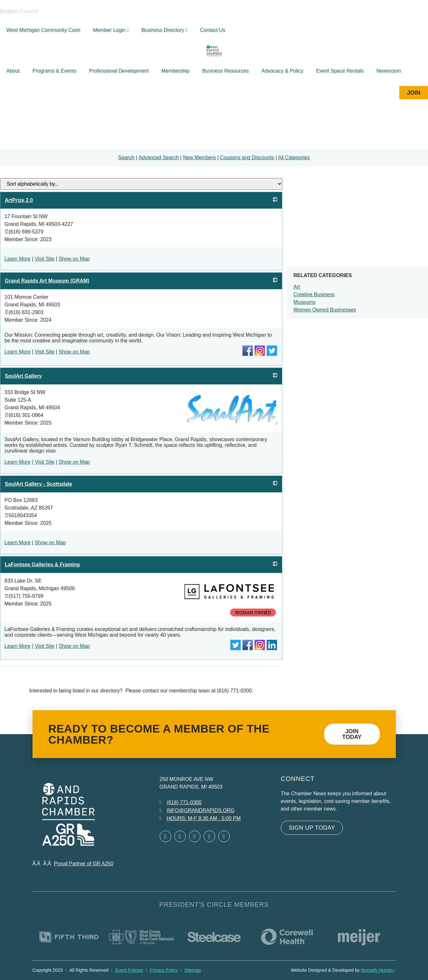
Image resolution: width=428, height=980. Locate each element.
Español (29, 11)
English (9, 11)
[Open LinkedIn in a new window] (195, 836)
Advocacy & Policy (282, 71)
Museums (305, 302)
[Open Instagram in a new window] (209, 836)
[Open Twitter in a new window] (180, 836)
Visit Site (45, 259)
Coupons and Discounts (247, 157)
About (13, 71)
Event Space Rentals (340, 71)
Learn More (18, 259)
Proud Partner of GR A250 (84, 864)
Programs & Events (54, 71)
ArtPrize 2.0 (19, 200)
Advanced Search (159, 157)
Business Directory (164, 30)
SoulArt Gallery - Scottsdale (39, 484)
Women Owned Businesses (325, 310)
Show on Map (74, 259)
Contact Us (213, 30)
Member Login (111, 30)
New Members (199, 157)
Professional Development (119, 71)
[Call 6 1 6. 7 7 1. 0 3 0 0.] (181, 803)
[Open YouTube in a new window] (224, 836)
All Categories (294, 157)
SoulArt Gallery (23, 376)
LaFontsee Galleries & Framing (42, 565)
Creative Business (314, 294)
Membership (175, 71)
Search (126, 157)
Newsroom (388, 71)
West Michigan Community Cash (43, 30)
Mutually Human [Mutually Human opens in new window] (378, 970)
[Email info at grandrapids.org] (197, 811)
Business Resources (225, 71)
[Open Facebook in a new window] (165, 836)
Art (297, 287)
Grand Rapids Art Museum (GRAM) (47, 281)
